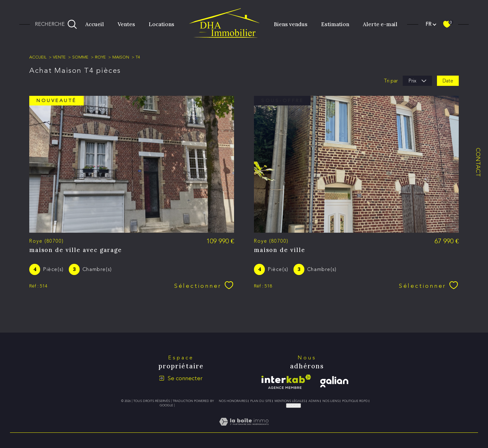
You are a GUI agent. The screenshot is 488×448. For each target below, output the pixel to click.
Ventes (126, 24)
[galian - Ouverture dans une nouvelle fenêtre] (334, 382)
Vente (59, 57)
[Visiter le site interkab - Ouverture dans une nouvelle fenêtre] (286, 382)
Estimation (335, 24)
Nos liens (331, 401)
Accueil (95, 24)
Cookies (293, 405)
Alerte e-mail (380, 24)
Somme (80, 57)
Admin (314, 401)
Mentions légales (290, 401)
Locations (162, 24)
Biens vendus (291, 24)
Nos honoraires (233, 401)
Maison (121, 57)
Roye (100, 57)
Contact (478, 162)
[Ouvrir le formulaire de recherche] (56, 24)
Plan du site (261, 401)
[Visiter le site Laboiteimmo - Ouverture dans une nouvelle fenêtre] (244, 429)
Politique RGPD (355, 401)
